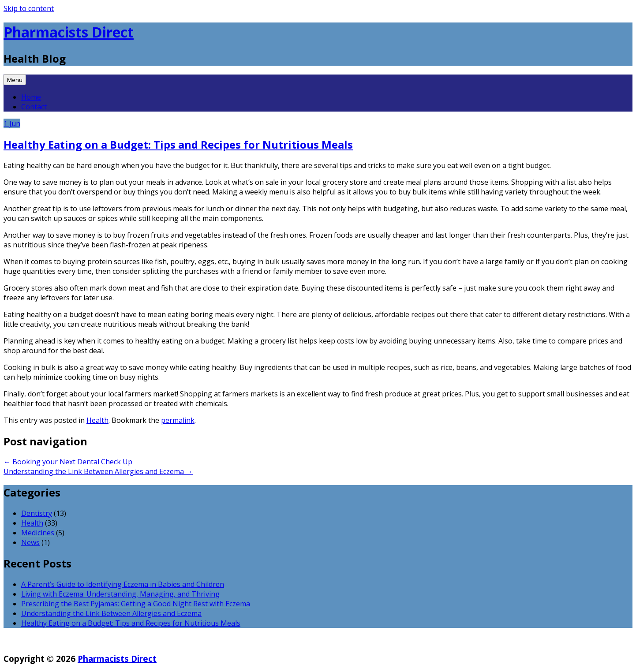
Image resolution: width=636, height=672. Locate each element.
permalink (178, 420)
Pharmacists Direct (69, 32)
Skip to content (29, 8)
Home (31, 97)
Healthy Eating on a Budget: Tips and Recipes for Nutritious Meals (178, 144)
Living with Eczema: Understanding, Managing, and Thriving (120, 594)
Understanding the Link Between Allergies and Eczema (98, 471)
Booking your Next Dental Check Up (68, 462)
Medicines (38, 533)
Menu (15, 80)
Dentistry (37, 513)
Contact (34, 107)
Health (97, 420)
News (30, 542)
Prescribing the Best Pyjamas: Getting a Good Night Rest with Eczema (136, 604)
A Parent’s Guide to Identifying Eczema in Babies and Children (123, 584)
